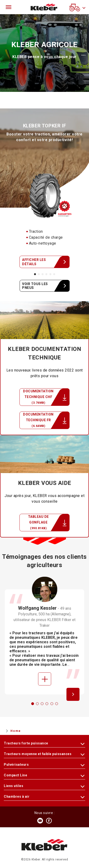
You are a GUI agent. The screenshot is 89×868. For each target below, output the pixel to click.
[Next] (73, 694)
